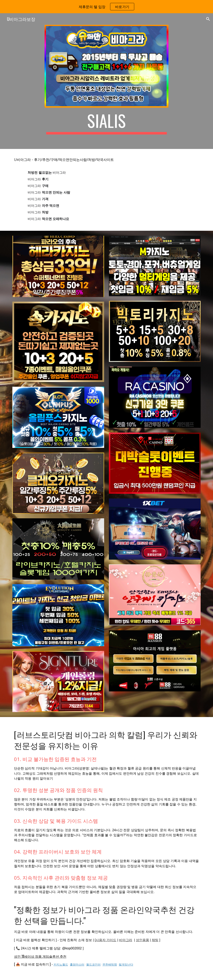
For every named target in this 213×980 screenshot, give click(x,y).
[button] (208, 19)
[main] (106, 123)
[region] (106, 7)
